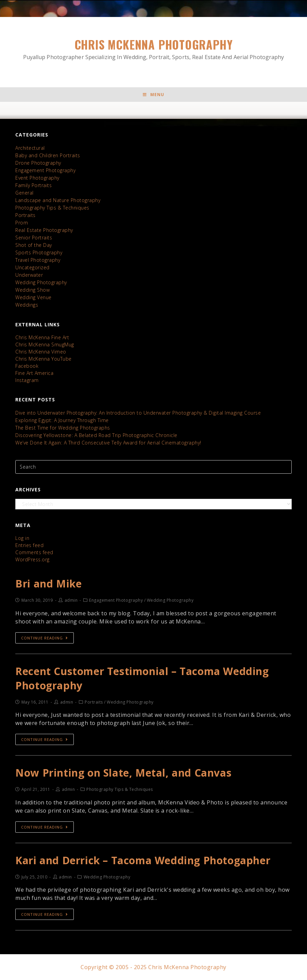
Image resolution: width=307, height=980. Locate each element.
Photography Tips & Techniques (52, 208)
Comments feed (34, 552)
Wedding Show (32, 290)
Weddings (27, 305)
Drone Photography (38, 163)
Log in (22, 538)
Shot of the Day (34, 245)
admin (71, 600)
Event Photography (37, 178)
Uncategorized (32, 267)
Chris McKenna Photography (153, 49)
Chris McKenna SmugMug (45, 344)
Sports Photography (39, 252)
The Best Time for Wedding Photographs (63, 428)
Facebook (27, 366)
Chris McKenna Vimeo (41, 352)
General (24, 193)
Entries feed (29, 545)
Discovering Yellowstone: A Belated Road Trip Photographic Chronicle (96, 435)
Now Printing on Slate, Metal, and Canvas (123, 773)
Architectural (30, 148)
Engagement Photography (45, 170)
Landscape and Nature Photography (58, 200)
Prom (22, 223)
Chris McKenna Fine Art (42, 337)
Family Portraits (33, 185)
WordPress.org (32, 559)
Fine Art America (34, 373)
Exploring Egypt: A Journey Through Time (62, 420)
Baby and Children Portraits (48, 155)
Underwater (29, 275)
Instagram (27, 380)
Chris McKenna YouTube (44, 359)
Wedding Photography (41, 282)
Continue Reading (45, 638)
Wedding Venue (33, 297)
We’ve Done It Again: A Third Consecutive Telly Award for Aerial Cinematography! (108, 443)
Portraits (25, 215)
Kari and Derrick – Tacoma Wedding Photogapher (143, 860)
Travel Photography (38, 260)
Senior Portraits (34, 238)
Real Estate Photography (44, 230)
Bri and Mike (48, 584)
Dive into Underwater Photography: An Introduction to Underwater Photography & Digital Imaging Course (138, 413)
